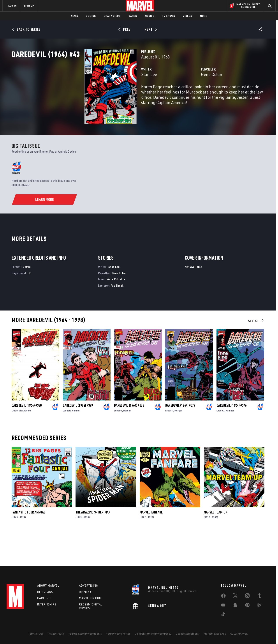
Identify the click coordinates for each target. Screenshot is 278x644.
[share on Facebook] (223, 597)
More (204, 16)
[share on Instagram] (247, 596)
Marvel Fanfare (151, 543)
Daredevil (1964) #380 (27, 437)
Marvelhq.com (90, 598)
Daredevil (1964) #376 (231, 437)
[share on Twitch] (259, 606)
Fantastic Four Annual (28, 543)
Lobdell (67, 442)
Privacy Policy (56, 634)
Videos (187, 16)
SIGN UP (29, 6)
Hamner (76, 442)
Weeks (28, 442)
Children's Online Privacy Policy (153, 634)
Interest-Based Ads (214, 634)
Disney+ (85, 592)
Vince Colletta (116, 310)
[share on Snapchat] (235, 606)
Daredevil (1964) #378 (129, 437)
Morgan (127, 442)
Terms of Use (36, 634)
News (75, 16)
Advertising (89, 586)
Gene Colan (186, 94)
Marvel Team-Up (216, 543)
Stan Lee (98, 94)
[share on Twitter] (235, 596)
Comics (91, 16)
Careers (44, 598)
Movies (150, 16)
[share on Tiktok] (223, 615)
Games (133, 16)
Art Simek (117, 317)
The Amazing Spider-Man (93, 543)
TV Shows (169, 16)
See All (256, 352)
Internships (47, 604)
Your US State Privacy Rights (85, 634)
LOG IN (12, 6)
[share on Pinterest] (247, 606)
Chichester (17, 442)
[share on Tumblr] (259, 596)
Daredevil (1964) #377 (180, 437)
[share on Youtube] (223, 606)
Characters (112, 16)
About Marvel (48, 586)
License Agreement (187, 634)
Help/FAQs (45, 592)
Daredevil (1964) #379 (78, 437)
